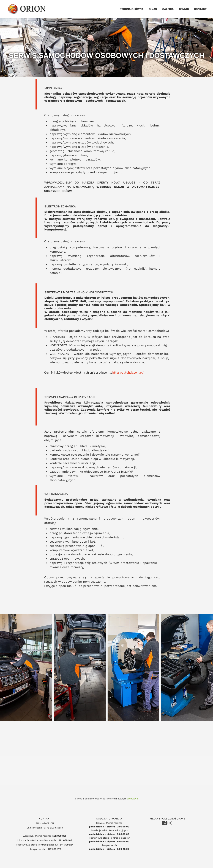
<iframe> (106, 786)
